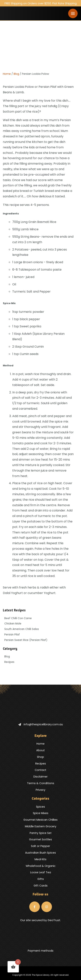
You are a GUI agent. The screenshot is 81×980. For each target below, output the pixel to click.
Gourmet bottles (40, 839)
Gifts (41, 879)
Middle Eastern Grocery (41, 826)
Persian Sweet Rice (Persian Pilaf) (26, 640)
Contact (40, 770)
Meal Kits (40, 859)
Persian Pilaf (12, 635)
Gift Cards (41, 886)
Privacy (40, 790)
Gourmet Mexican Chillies (40, 820)
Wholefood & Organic (41, 866)
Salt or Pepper (40, 846)
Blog (16, 74)
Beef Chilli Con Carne (18, 618)
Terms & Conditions (41, 783)
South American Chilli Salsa (22, 629)
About (40, 750)
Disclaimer (40, 777)
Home (7, 74)
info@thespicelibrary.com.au (41, 724)
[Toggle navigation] (73, 13)
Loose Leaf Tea (41, 872)
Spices (40, 807)
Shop (40, 757)
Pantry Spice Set (41, 833)
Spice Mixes (41, 813)
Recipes (9, 662)
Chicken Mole (13, 624)
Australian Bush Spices (40, 853)
